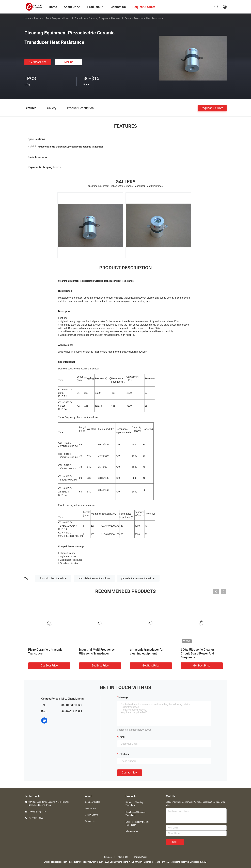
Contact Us (90, 821)
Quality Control (92, 815)
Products (39, 18)
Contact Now (130, 773)
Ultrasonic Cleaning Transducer (134, 804)
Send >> (175, 842)
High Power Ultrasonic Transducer (135, 814)
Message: (124, 697)
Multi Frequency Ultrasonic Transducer (66, 18)
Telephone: (124, 754)
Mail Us (69, 62)
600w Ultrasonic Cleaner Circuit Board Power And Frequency (197, 653)
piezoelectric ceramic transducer (138, 578)
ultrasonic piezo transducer (53, 578)
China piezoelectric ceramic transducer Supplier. (66, 862)
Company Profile (92, 802)
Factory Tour (91, 808)
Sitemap (108, 857)
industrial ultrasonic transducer (94, 578)
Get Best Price (38, 62)
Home (28, 18)
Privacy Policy (140, 857)
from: (121, 737)
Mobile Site (123, 857)
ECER (205, 862)
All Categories (132, 831)
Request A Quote (212, 108)
